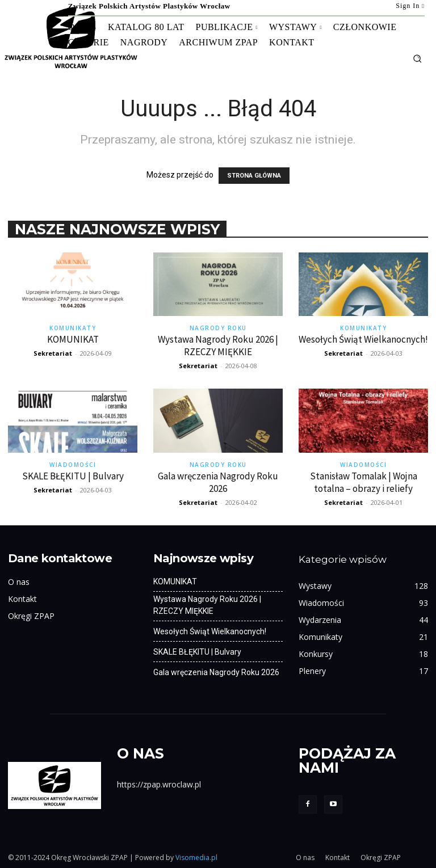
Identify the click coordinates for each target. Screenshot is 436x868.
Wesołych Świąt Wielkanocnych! (363, 339)
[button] (417, 58)
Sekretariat (53, 353)
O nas (19, 582)
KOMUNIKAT (73, 339)
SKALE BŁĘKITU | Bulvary (73, 476)
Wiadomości (73, 465)
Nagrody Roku (218, 328)
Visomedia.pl (196, 858)
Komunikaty (73, 328)
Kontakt (22, 599)
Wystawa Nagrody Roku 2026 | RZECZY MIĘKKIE (218, 345)
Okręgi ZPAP (31, 616)
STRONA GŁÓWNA (254, 176)
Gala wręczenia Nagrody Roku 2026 (218, 482)
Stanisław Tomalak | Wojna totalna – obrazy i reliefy (364, 482)
